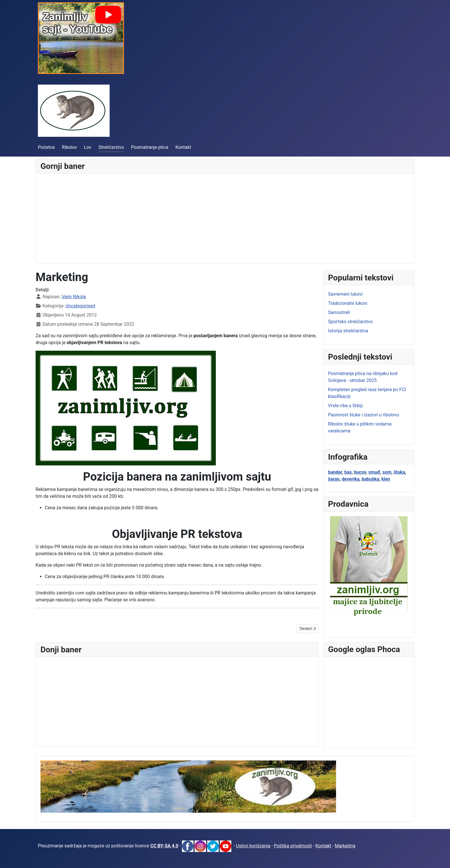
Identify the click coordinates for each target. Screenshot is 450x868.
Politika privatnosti (293, 846)
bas (348, 472)
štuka (399, 472)
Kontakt (183, 147)
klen (386, 479)
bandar (335, 472)
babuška (370, 479)
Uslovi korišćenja (253, 846)
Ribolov (70, 147)
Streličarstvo (111, 147)
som (387, 472)
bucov (360, 472)
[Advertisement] (213, 219)
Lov (88, 147)
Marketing (345, 846)
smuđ (374, 472)
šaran (334, 479)
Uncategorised (80, 306)
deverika (351, 479)
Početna (46, 147)
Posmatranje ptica (150, 147)
